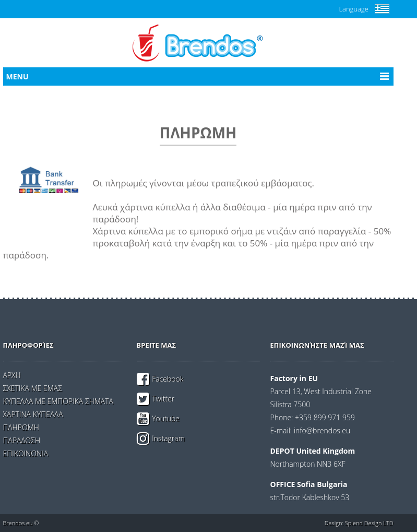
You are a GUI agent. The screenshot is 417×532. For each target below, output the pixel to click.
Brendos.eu (18, 523)
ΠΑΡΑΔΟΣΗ (22, 440)
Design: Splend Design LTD (359, 523)
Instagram (168, 438)
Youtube (166, 418)
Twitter (163, 399)
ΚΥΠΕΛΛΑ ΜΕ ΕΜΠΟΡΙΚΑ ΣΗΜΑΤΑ (58, 401)
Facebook (168, 379)
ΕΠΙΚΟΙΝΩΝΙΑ (26, 453)
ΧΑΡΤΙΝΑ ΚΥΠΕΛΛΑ (33, 414)
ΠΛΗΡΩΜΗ (21, 427)
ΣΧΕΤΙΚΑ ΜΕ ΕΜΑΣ (33, 388)
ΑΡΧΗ (12, 375)
